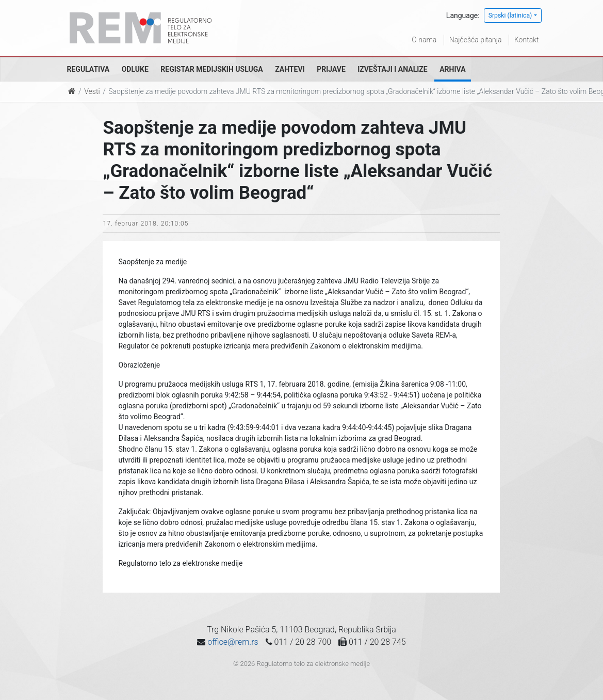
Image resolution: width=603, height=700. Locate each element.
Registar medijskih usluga (211, 69)
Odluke (135, 69)
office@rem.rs (233, 642)
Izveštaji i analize (392, 69)
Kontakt (527, 40)
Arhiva (452, 69)
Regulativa (88, 69)
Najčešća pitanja (476, 40)
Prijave (331, 69)
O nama (424, 40)
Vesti (92, 91)
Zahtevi (290, 69)
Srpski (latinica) (510, 15)
